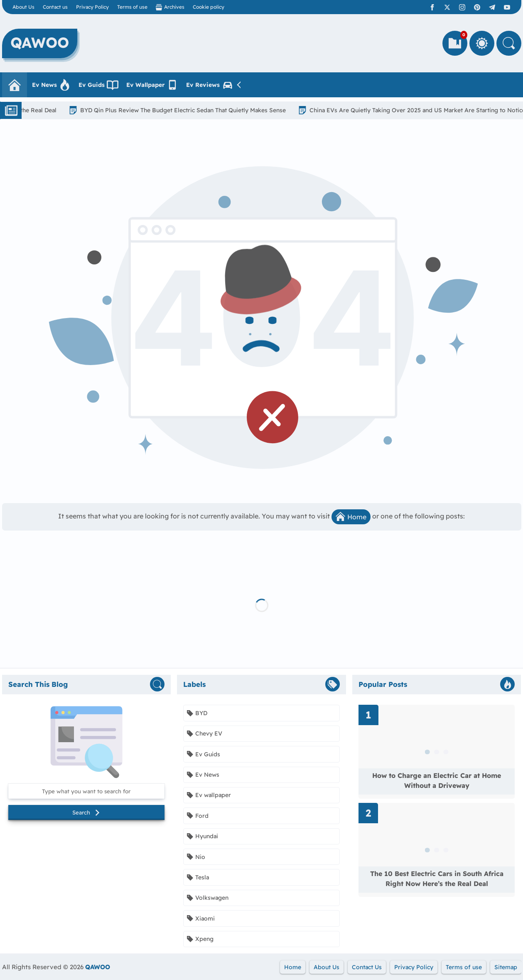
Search (86, 812)
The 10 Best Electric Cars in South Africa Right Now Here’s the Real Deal (437, 879)
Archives (170, 7)
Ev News (51, 85)
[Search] (509, 43)
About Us (23, 7)
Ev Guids (98, 85)
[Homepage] (15, 85)
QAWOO (98, 967)
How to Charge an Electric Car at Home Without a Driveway (437, 780)
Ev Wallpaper (152, 85)
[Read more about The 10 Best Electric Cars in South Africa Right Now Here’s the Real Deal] (437, 850)
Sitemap (506, 967)
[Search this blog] (87, 791)
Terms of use (132, 7)
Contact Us (367, 967)
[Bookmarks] (455, 43)
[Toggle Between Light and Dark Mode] (482, 43)
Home (351, 516)
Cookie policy (209, 7)
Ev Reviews (210, 85)
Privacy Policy (92, 7)
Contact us (55, 7)
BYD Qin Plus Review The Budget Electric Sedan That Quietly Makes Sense (189, 110)
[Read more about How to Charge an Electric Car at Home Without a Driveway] (437, 752)
